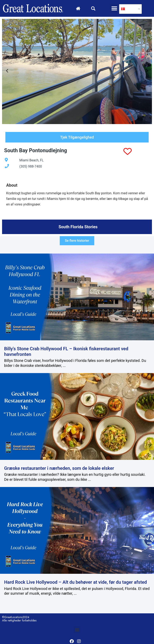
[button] (114, 8)
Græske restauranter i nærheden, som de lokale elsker (59, 468)
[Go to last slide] (7, 71)
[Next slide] (147, 71)
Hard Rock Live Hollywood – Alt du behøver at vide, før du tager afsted (76, 582)
